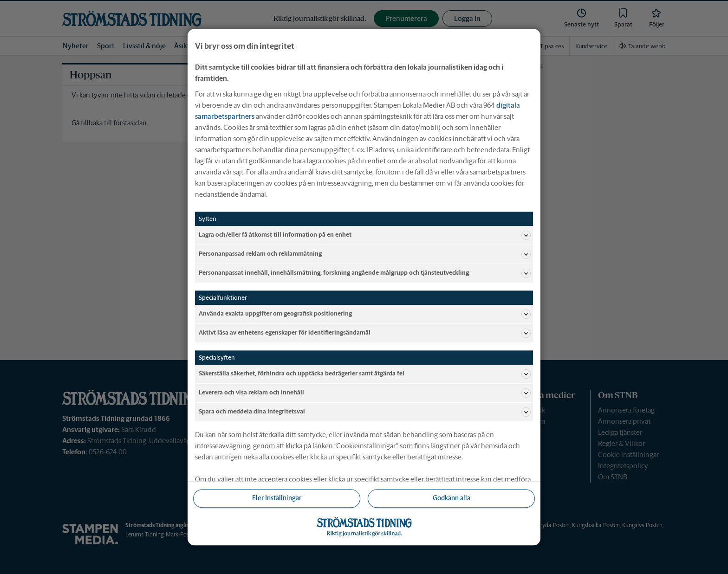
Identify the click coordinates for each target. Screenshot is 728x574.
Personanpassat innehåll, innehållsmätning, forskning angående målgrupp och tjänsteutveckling (365, 273)
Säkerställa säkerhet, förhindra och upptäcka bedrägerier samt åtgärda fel (365, 374)
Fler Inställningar (277, 498)
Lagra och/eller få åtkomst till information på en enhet (365, 235)
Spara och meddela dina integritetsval (365, 412)
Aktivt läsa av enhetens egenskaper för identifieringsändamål (365, 333)
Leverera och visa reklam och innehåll (365, 393)
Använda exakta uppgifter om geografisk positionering (365, 314)
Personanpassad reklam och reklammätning (365, 254)
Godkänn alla (452, 498)
